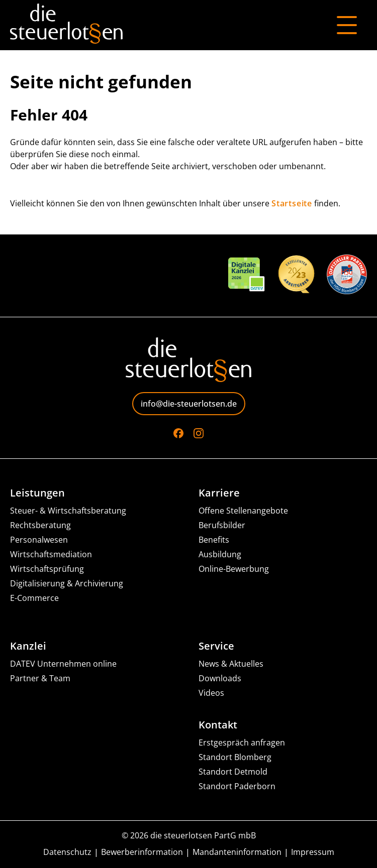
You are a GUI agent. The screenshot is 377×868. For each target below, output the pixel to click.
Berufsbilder (222, 525)
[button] (18, 850)
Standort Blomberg (235, 757)
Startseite (292, 203)
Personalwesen (39, 540)
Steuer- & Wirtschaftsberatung (68, 511)
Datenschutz (67, 852)
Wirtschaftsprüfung (47, 569)
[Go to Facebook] (178, 433)
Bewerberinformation (142, 852)
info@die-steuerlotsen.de (189, 404)
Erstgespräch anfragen (242, 743)
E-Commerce (34, 598)
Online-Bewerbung (234, 569)
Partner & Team (40, 678)
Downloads (220, 678)
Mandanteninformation (237, 852)
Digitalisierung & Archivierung (67, 584)
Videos (211, 693)
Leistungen (37, 493)
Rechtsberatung (40, 525)
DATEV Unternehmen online (63, 664)
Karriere (219, 493)
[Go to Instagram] (199, 433)
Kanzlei (28, 646)
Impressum (313, 852)
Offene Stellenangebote (243, 511)
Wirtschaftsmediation (51, 554)
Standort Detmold (233, 772)
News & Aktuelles (231, 664)
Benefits (214, 540)
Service (216, 646)
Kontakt (218, 725)
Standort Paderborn (237, 786)
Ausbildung (220, 554)
